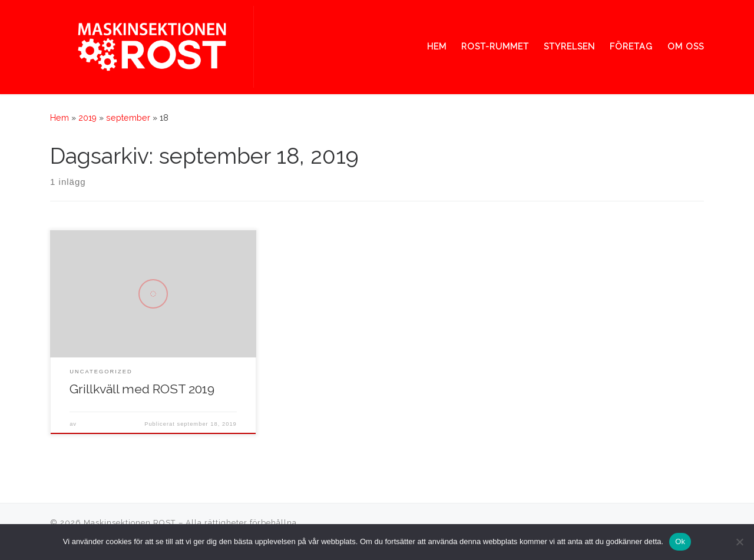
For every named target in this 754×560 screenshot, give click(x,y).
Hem (59, 118)
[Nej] (739, 542)
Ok (680, 541)
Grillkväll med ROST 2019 (142, 389)
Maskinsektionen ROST (130, 523)
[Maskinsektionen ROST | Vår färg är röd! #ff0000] (152, 45)
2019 (87, 118)
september (128, 118)
